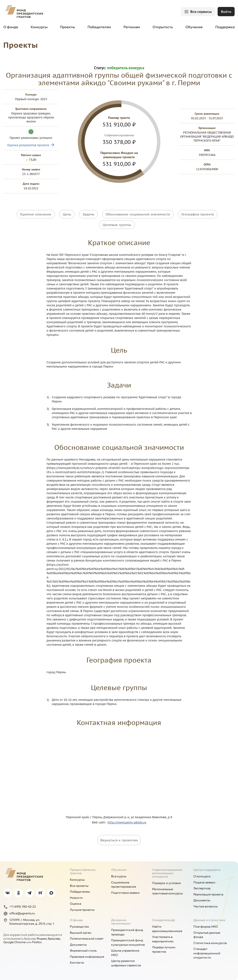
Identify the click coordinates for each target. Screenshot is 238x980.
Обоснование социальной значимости (138, 214)
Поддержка (225, 27)
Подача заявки (204, 882)
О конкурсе (202, 876)
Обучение (194, 27)
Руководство (79, 926)
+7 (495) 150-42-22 (20, 907)
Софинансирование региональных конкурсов (167, 873)
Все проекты (79, 886)
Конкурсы (39, 27)
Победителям (99, 27)
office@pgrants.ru (19, 913)
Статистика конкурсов (210, 943)
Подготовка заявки (125, 892)
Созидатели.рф (164, 920)
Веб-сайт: (100, 822)
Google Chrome (14, 942)
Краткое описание (36, 214)
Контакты (77, 962)
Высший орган (81, 932)
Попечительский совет (87, 938)
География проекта (198, 214)
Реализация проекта (208, 894)
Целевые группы (117, 224)
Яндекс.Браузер (48, 938)
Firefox (37, 942)
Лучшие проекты (82, 910)
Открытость (163, 27)
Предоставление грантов (83, 871)
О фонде (11, 27)
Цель (67, 214)
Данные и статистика (209, 920)
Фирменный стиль (83, 950)
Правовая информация (87, 956)
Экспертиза (202, 888)
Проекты (67, 27)
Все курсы (119, 876)
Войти (226, 12)
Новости (76, 898)
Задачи (88, 214)
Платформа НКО (206, 926)
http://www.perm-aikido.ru (127, 822)
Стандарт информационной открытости (207, 953)
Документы (202, 900)
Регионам (132, 27)
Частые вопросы (205, 906)
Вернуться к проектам (119, 840)
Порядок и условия (166, 883)
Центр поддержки (207, 870)
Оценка (76, 903)
